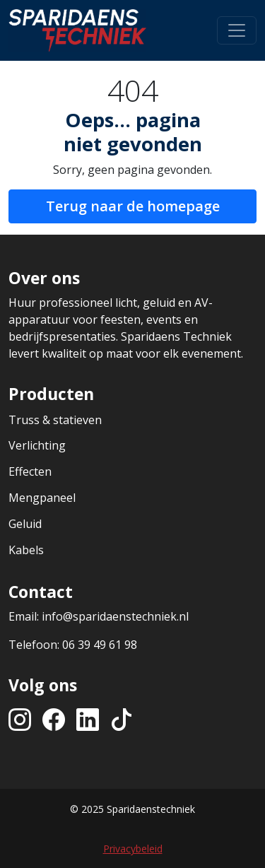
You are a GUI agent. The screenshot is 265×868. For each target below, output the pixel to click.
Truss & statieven (55, 420)
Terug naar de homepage (133, 206)
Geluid (25, 524)
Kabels (26, 550)
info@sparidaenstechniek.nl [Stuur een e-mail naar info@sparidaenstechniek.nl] (115, 616)
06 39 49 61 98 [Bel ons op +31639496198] (100, 645)
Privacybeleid (133, 849)
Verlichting (37, 445)
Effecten (30, 471)
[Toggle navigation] (237, 30)
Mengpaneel (42, 498)
